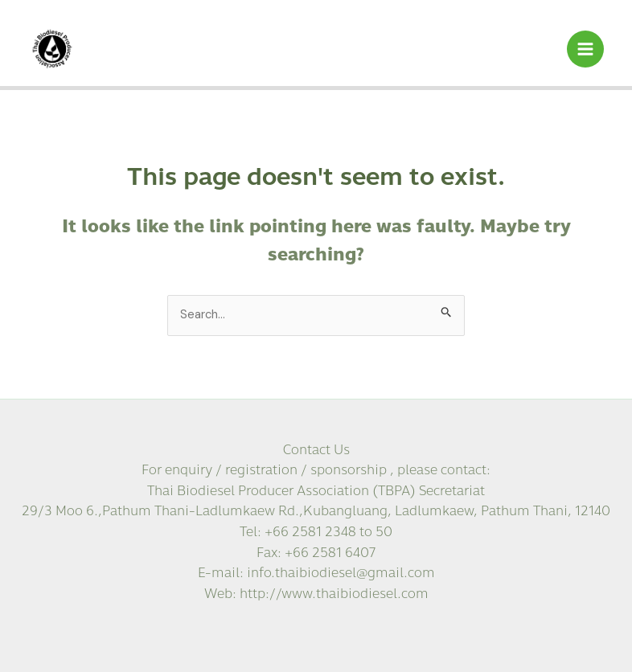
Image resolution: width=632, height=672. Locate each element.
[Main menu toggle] (585, 49)
